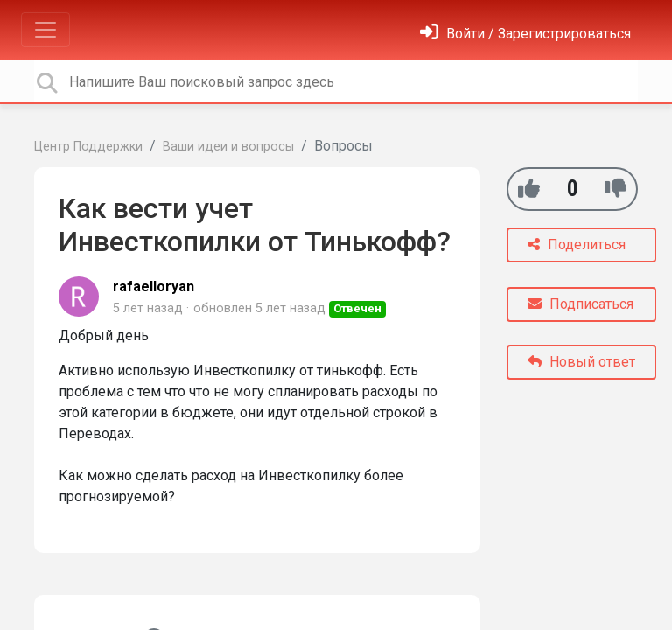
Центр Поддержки (88, 147)
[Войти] (525, 34)
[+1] (529, 189)
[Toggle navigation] (45, 30)
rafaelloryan (154, 287)
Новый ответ (581, 362)
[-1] (616, 189)
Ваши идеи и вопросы (228, 147)
